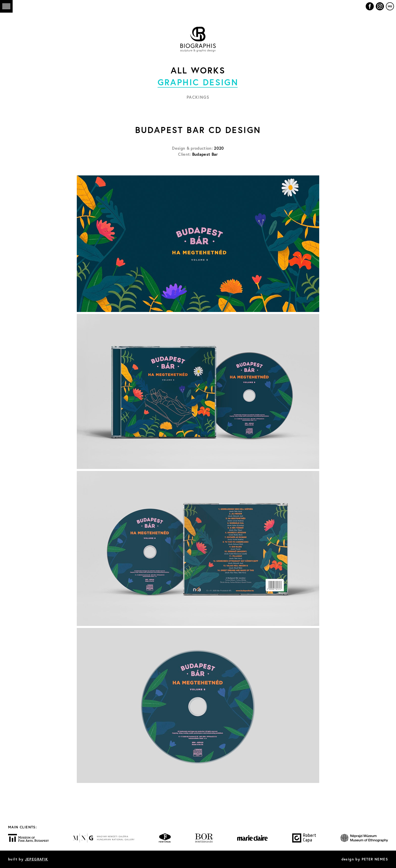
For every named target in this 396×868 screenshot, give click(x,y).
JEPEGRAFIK (37, 859)
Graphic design (198, 82)
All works (198, 70)
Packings (198, 97)
